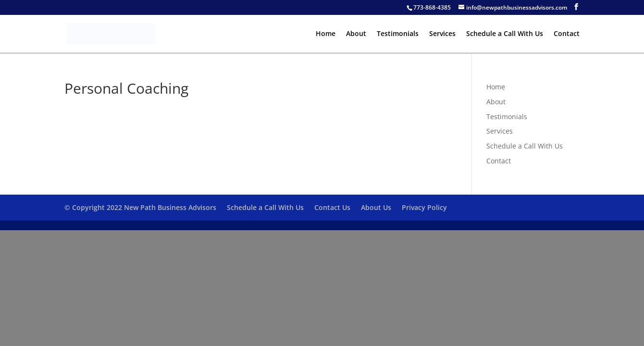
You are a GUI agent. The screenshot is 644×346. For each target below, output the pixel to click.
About (356, 34)
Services (442, 34)
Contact (567, 34)
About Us (376, 207)
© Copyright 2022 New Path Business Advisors (140, 207)
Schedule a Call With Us (505, 34)
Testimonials (398, 34)
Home (326, 34)
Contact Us (332, 207)
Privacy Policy (424, 207)
